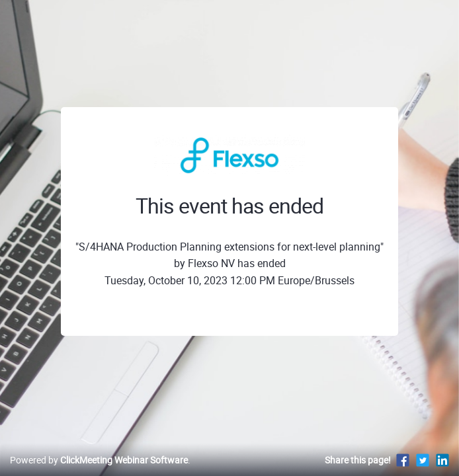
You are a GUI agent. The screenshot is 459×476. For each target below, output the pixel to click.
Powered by (99, 460)
